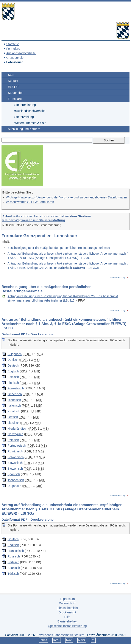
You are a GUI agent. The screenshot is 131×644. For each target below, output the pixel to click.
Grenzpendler (15, 58)
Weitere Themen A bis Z (30, 123)
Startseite (13, 44)
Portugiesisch (17, 446)
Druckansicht (67, 612)
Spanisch (14, 474)
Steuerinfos (16, 93)
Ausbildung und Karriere (24, 129)
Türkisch (13, 574)
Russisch (14, 556)
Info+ (57, 640)
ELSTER (14, 87)
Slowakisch (15, 463)
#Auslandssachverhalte (30, 111)
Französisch (16, 388)
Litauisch (13, 423)
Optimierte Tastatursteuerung (67, 626)
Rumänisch (15, 451)
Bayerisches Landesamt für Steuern (60, 635)
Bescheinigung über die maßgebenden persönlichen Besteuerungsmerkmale (59, 248)
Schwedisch (16, 457)
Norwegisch (15, 434)
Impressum (67, 599)
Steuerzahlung (24, 117)
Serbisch (13, 562)
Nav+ (82, 640)
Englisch (13, 371)
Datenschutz (67, 603)
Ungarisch (14, 486)
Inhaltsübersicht (67, 608)
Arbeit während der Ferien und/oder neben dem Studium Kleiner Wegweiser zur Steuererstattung (47, 218)
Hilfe (67, 617)
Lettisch (13, 417)
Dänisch (13, 360)
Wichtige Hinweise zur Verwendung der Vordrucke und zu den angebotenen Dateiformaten (66, 197)
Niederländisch (18, 429)
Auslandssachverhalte (21, 53)
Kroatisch (14, 411)
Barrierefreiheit (67, 621)
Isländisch (14, 400)
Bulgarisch (15, 354)
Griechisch (15, 394)
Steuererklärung (25, 105)
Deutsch (13, 365)
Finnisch (13, 383)
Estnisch (13, 377)
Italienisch (14, 406)
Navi (69, 640)
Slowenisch (15, 469)
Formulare (13, 49)
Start (11, 75)
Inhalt (44, 640)
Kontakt (13, 81)
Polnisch (13, 440)
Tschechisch (16, 480)
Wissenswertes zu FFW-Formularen (30, 202)
